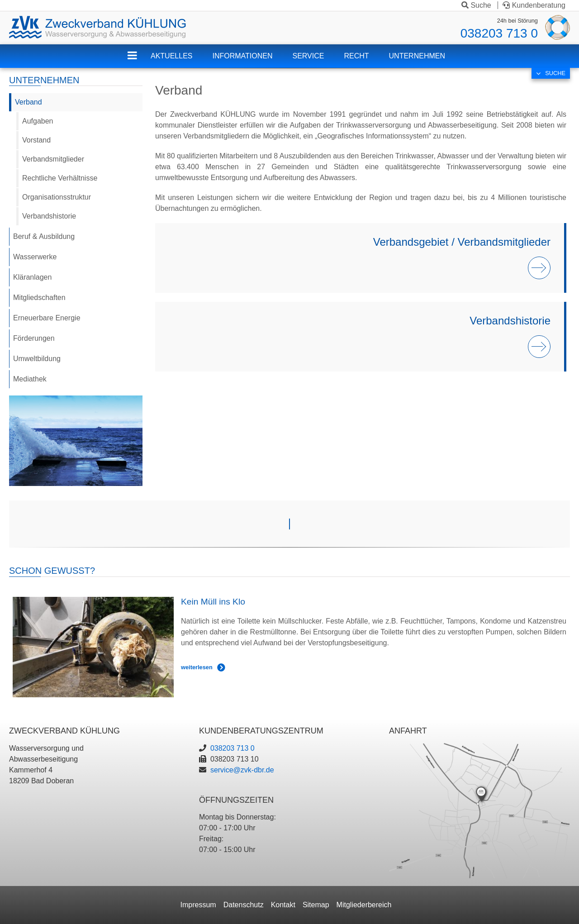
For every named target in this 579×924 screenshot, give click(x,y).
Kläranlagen (32, 277)
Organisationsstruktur (57, 197)
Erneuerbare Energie (47, 318)
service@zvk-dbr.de (242, 770)
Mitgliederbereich (364, 905)
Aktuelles (171, 56)
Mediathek (30, 379)
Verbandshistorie (49, 216)
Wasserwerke (35, 257)
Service (308, 56)
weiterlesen (197, 667)
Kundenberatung (534, 5)
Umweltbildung (37, 359)
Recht (356, 56)
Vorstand (36, 140)
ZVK (139, 61)
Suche (476, 5)
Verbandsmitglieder (53, 159)
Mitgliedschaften (39, 298)
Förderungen (34, 338)
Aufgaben (38, 121)
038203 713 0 (499, 33)
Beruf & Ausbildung (44, 236)
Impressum (198, 905)
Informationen (242, 56)
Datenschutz (244, 905)
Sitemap (316, 905)
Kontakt (283, 905)
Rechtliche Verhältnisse (60, 178)
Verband (28, 102)
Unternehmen (417, 56)
